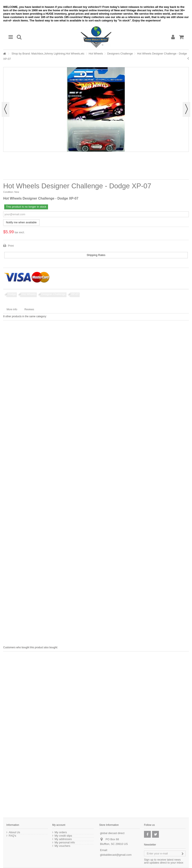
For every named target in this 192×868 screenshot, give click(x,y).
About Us (14, 832)
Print (10, 246)
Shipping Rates (96, 255)
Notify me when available (21, 222)
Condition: (8, 192)
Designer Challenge (54, 294)
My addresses (63, 839)
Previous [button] (6, 109)
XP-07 (75, 294)
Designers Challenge (120, 54)
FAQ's (12, 836)
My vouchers (62, 846)
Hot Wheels (96, 54)
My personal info (65, 843)
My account (59, 825)
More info (12, 309)
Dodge (12, 294)
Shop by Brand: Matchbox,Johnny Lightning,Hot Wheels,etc (48, 54)
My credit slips (63, 836)
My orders (61, 832)
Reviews (29, 309)
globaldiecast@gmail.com (116, 855)
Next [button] (186, 109)
